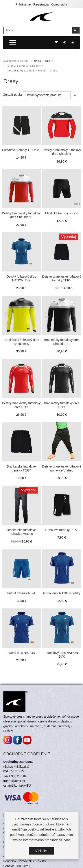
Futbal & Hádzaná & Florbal (26, 71)
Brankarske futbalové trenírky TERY (21, 468)
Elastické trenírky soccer (62, 213)
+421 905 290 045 (16, 776)
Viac (67, 840)
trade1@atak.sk (14, 781)
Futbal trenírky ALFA (21, 593)
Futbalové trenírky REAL (62, 530)
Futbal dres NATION (21, 653)
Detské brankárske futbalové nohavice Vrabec (62, 468)
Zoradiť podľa (13, 95)
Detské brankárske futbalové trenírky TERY (62, 279)
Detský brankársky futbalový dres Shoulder (62, 152)
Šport (49, 61)
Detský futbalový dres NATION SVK (21, 279)
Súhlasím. (41, 851)
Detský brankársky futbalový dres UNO (21, 405)
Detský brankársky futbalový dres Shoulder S (21, 215)
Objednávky (59, 4)
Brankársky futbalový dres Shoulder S (21, 342)
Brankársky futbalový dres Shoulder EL (62, 342)
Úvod (38, 61)
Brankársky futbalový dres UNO (62, 405)
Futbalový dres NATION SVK (62, 655)
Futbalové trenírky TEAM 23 (21, 150)
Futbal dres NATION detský (62, 593)
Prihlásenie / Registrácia (32, 4)
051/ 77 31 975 (14, 771)
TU (29, 786)
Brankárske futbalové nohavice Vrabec (21, 532)
